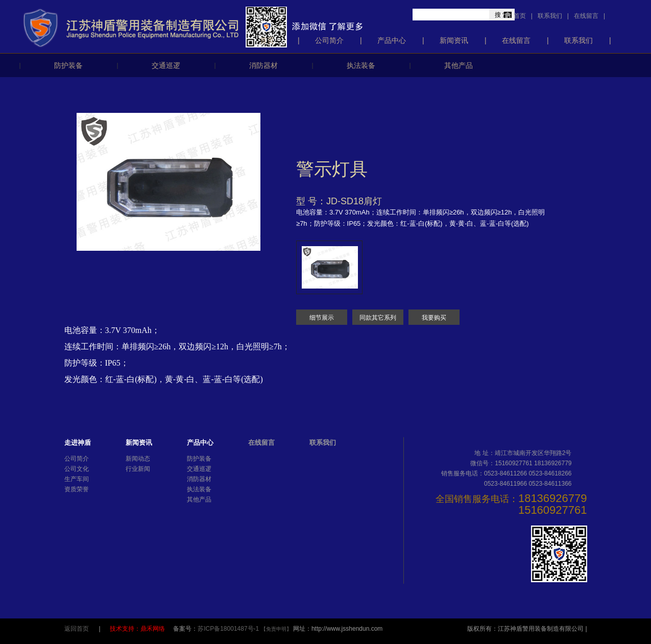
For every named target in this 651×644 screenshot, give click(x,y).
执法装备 (361, 65)
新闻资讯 (454, 40)
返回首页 (77, 629)
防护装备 (68, 65)
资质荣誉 (77, 489)
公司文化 (77, 469)
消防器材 (263, 65)
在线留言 (586, 16)
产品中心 (392, 40)
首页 (520, 16)
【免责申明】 (276, 629)
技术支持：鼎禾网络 (138, 629)
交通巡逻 (166, 65)
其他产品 (459, 65)
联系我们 (550, 16)
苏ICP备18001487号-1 (229, 629)
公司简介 (329, 40)
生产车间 (77, 479)
